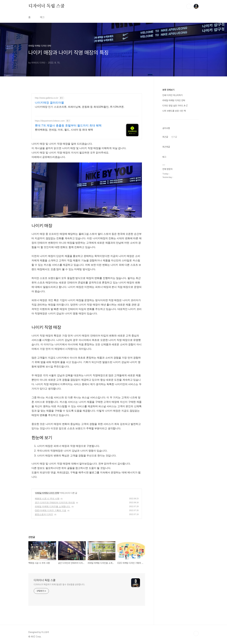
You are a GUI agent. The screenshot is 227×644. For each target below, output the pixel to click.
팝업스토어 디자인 (44, 514)
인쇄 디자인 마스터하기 (172, 95)
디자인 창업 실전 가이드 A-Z (175, 106)
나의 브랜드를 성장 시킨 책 (174, 111)
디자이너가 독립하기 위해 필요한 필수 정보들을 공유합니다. (59, 584)
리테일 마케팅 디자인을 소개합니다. (53, 506)
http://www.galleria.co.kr (47, 98)
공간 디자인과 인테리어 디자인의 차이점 (55, 503)
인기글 (174, 137)
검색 (189, 6)
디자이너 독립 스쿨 (47, 6)
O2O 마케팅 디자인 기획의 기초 (51, 510)
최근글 (165, 137)
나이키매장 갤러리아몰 (49, 103)
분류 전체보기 (168, 90)
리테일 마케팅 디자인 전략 (47, 493)
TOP (196, 633)
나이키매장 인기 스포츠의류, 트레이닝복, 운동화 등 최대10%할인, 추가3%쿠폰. (80, 107)
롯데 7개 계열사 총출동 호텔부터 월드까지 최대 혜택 (68, 126)
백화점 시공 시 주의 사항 (47, 499)
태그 (42, 17)
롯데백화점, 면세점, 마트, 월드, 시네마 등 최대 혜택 (64, 130)
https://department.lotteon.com (50, 121)
